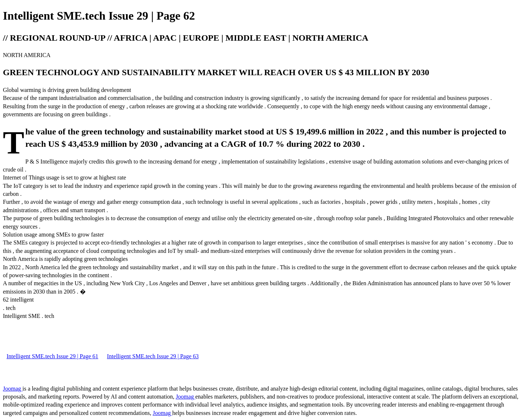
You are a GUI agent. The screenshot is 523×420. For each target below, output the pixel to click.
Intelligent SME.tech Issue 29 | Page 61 (52, 356)
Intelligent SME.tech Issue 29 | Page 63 (153, 356)
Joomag (13, 389)
